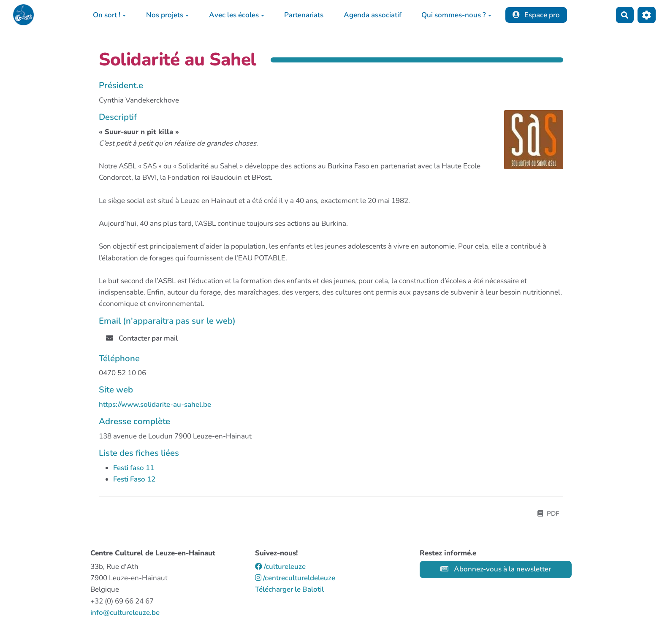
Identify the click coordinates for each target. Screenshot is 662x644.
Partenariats (304, 15)
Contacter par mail (142, 338)
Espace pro (536, 15)
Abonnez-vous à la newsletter (496, 569)
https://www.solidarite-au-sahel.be (155, 405)
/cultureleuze (280, 567)
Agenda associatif (373, 15)
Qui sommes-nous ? (456, 15)
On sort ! (109, 15)
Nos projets (167, 15)
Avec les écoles (237, 15)
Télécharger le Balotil (289, 589)
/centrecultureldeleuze (295, 578)
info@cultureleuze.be (125, 613)
